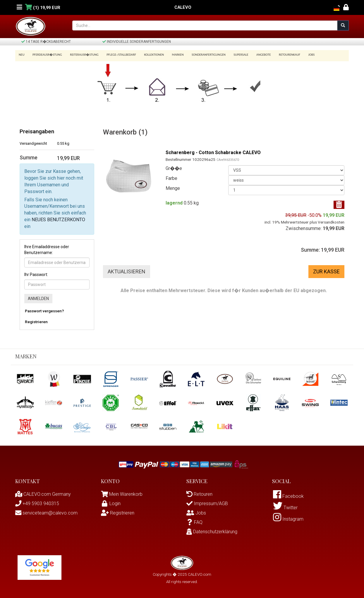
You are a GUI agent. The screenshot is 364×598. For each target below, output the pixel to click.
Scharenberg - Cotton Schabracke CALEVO (213, 153)
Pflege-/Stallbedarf (118, 55)
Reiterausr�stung (82, 55)
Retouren (199, 494)
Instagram (288, 519)
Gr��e (174, 168)
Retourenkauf (280, 55)
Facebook (288, 496)
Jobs (301, 55)
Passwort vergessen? (44, 311)
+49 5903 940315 (37, 504)
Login (111, 504)
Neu (22, 55)
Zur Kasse (326, 271)
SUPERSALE (234, 55)
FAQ (194, 522)
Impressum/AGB (207, 504)
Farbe (171, 178)
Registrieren (36, 322)
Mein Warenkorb (126, 494)
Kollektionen (150, 55)
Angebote (256, 55)
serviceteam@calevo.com (46, 513)
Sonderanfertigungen (203, 55)
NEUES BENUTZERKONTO (58, 220)
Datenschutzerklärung (212, 532)
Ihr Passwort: (36, 275)
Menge (173, 188)
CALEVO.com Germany (43, 494)
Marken (173, 55)
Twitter (285, 508)
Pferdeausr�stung (46, 55)
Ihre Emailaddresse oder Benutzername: (47, 250)
